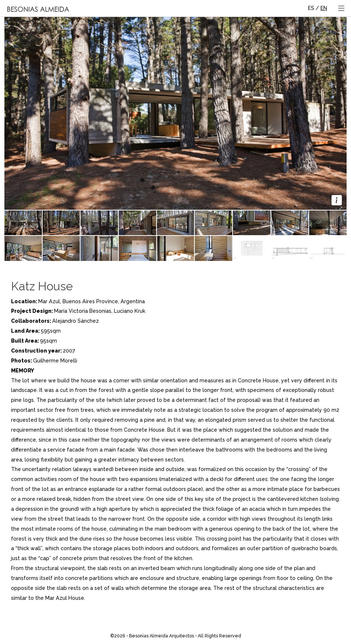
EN (324, 8)
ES (311, 8)
